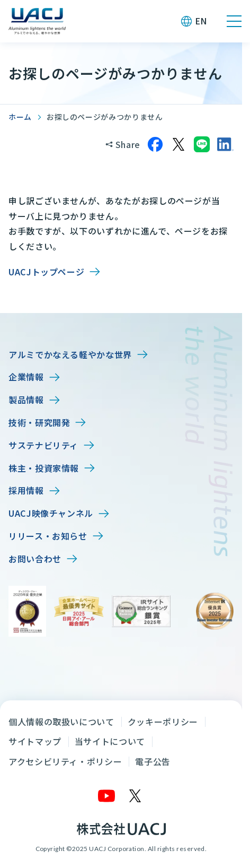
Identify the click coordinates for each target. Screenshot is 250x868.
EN (201, 21)
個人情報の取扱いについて (61, 722)
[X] (136, 796)
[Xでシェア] (178, 144)
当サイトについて (110, 741)
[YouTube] (107, 796)
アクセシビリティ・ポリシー (65, 761)
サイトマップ (35, 741)
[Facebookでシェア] (155, 144)
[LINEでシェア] (202, 144)
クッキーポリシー (163, 722)
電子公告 (153, 761)
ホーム (20, 117)
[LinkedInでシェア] (225, 144)
